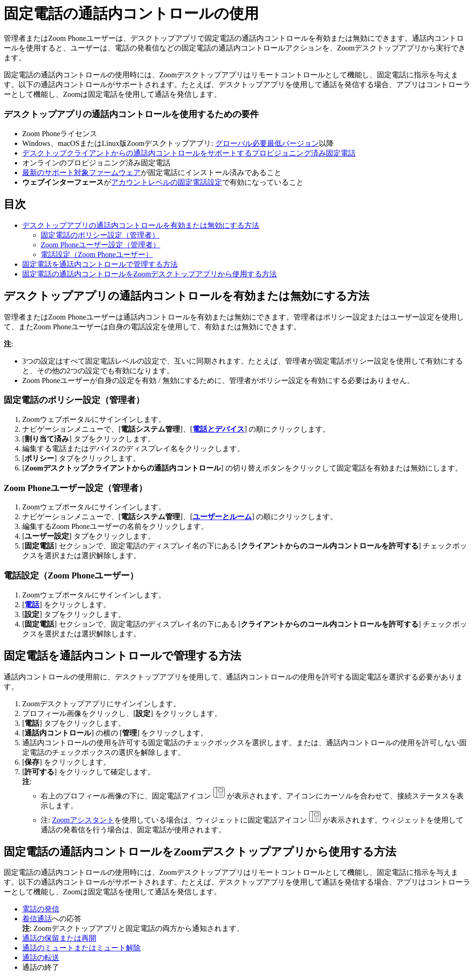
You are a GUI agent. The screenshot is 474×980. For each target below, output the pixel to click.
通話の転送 (41, 958)
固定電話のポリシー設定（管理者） (100, 235)
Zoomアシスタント (83, 820)
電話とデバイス (218, 429)
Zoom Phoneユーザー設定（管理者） (100, 245)
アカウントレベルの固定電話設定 (167, 182)
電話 (32, 605)
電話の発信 (41, 909)
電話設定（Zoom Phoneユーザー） (97, 254)
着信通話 (37, 919)
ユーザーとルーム (222, 517)
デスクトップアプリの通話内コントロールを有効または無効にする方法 (141, 225)
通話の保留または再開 (59, 938)
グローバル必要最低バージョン (267, 143)
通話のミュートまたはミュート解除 (81, 948)
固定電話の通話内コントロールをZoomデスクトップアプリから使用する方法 (150, 274)
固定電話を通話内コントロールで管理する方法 (100, 264)
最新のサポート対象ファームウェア (81, 173)
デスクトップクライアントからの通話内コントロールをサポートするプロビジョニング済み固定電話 (189, 153)
